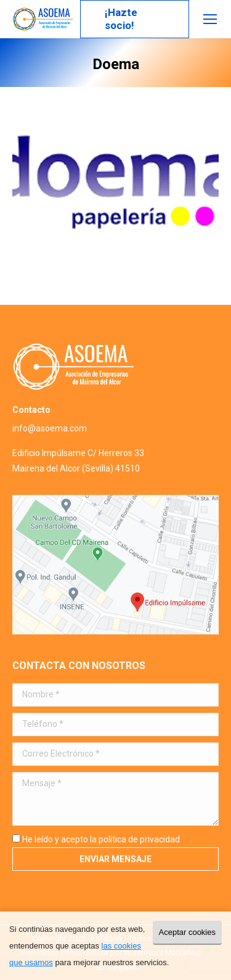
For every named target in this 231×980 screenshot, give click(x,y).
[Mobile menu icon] (210, 19)
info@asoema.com (50, 428)
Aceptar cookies (188, 932)
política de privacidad (139, 839)
